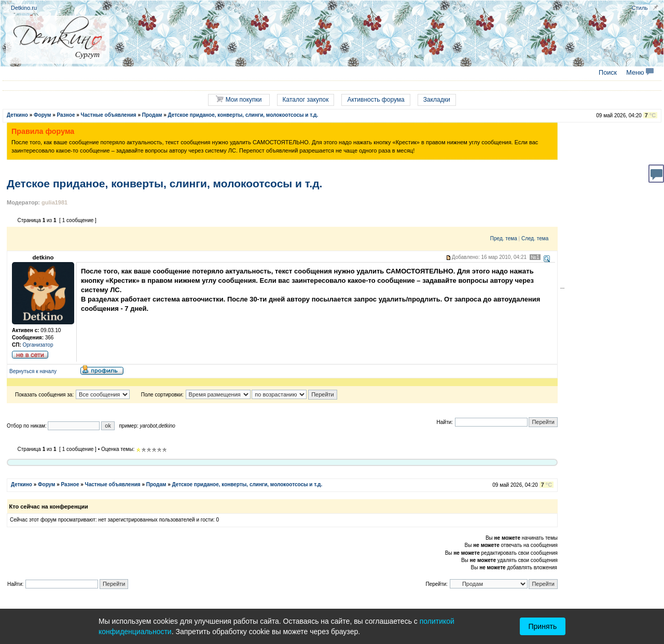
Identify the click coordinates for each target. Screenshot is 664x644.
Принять (543, 626)
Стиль (640, 8)
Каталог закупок (306, 100)
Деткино (17, 115)
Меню (640, 73)
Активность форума (376, 100)
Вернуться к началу (33, 371)
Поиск (608, 73)
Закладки (437, 100)
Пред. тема (504, 238)
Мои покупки (239, 99)
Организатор (38, 345)
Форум (42, 115)
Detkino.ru (24, 8)
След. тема (535, 238)
